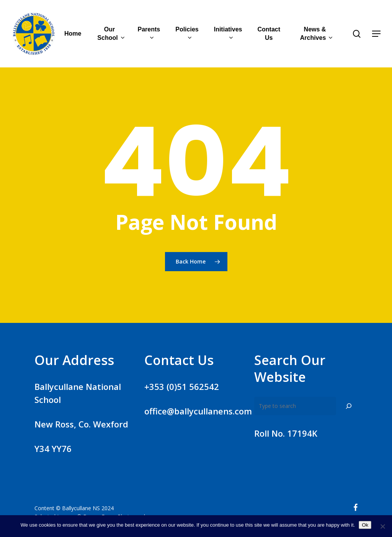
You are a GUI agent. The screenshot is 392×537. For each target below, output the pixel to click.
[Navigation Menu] (377, 34)
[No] (382, 526)
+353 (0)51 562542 (182, 386)
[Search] (349, 406)
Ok (365, 525)
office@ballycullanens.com (198, 411)
